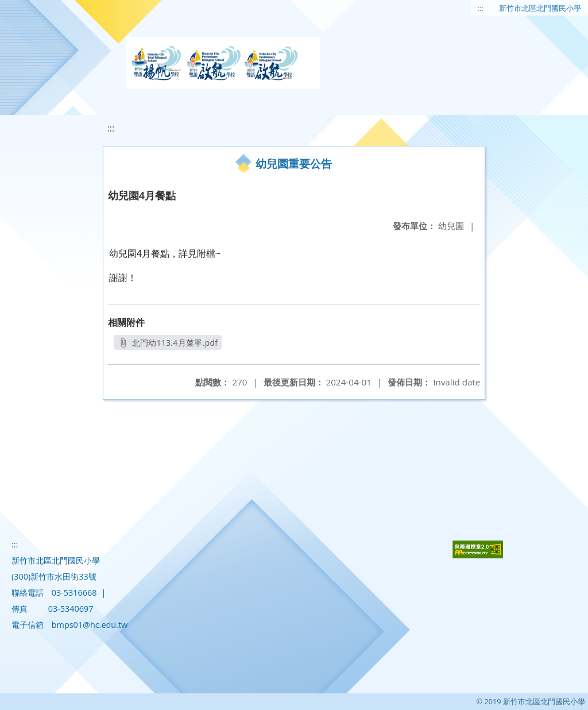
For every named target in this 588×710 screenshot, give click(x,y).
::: (481, 8)
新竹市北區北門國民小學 (540, 8)
